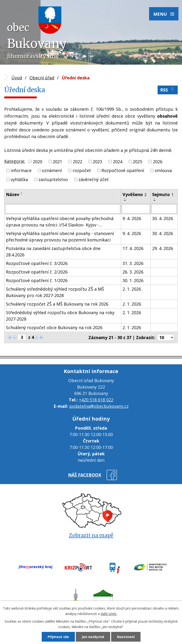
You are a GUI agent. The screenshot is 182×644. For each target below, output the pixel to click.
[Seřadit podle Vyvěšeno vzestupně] (125, 199)
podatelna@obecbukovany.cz (99, 406)
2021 (57, 161)
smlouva (163, 170)
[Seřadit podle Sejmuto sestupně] (155, 201)
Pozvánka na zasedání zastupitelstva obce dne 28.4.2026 (53, 252)
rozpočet (82, 170)
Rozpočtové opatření (123, 170)
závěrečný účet (94, 179)
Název (13, 194)
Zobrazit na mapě (91, 535)
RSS (168, 90)
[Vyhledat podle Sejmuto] (164, 209)
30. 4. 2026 (163, 218)
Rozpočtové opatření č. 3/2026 (37, 263)
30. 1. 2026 (133, 280)
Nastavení (126, 637)
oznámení (52, 170)
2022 (77, 161)
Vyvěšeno (134, 194)
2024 (118, 161)
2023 (97, 161)
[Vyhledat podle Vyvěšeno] (136, 209)
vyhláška (19, 179)
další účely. (109, 614)
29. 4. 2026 (163, 248)
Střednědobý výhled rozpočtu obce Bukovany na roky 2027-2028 (60, 316)
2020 (37, 161)
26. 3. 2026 (133, 272)
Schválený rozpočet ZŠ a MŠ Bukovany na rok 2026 (57, 304)
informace (21, 170)
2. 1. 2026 (132, 289)
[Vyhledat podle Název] (63, 209)
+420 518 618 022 (96, 400)
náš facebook (85, 475)
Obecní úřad (42, 78)
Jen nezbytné (93, 637)
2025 (137, 161)
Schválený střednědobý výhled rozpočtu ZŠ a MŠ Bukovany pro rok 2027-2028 (55, 292)
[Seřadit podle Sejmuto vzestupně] (155, 199)
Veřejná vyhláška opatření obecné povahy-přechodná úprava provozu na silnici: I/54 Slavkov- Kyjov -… (60, 222)
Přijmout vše (58, 637)
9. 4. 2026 (132, 218)
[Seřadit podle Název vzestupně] (22, 192)
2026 (158, 161)
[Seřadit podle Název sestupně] (22, 194)
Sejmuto (163, 194)
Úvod (17, 78)
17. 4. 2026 (133, 248)
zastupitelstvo (53, 179)
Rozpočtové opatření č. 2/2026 (37, 272)
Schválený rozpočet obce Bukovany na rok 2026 (54, 327)
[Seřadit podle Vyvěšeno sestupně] (125, 201)
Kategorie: (15, 161)
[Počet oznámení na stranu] (166, 337)
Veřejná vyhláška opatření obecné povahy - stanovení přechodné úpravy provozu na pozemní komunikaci (60, 237)
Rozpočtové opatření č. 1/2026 (37, 280)
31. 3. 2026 (133, 263)
